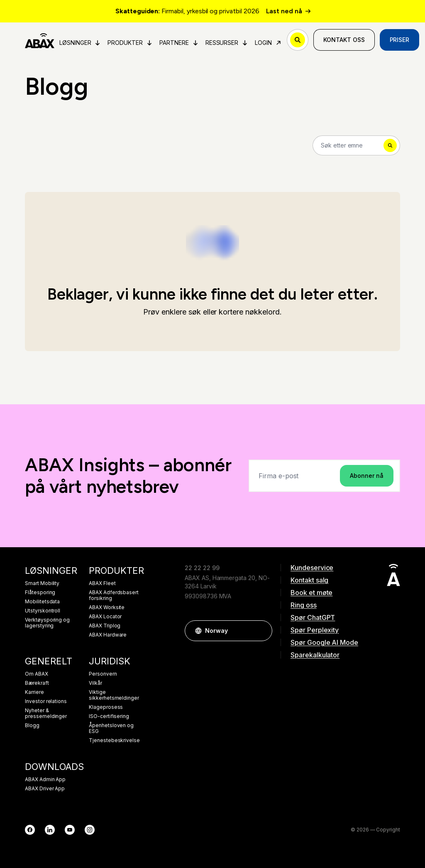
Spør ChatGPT (313, 617)
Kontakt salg (309, 580)
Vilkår (95, 683)
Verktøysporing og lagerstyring (47, 623)
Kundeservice (312, 568)
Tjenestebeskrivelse (114, 740)
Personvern (103, 674)
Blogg (32, 725)
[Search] (356, 145)
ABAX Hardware (108, 635)
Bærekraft (37, 683)
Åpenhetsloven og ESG (111, 728)
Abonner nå (367, 476)
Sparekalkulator (315, 655)
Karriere (34, 692)
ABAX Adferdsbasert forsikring (114, 595)
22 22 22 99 (202, 568)
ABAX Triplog (105, 626)
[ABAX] (40, 40)
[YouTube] (70, 830)
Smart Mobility (42, 583)
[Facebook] (30, 830)
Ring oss (304, 605)
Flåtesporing (40, 593)
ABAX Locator (105, 617)
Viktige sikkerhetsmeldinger (114, 695)
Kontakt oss (344, 40)
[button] (262, 631)
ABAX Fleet (102, 583)
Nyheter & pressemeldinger (46, 713)
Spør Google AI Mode (324, 642)
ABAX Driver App (45, 789)
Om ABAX (37, 674)
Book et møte (311, 593)
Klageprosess (106, 707)
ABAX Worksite (107, 607)
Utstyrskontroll (43, 611)
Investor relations (46, 701)
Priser (400, 40)
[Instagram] (90, 830)
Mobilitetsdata (42, 602)
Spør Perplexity (315, 630)
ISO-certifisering (109, 716)
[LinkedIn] (50, 830)
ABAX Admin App (45, 779)
